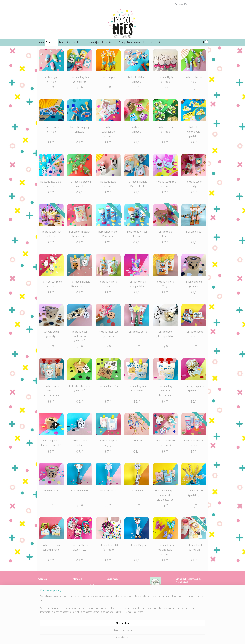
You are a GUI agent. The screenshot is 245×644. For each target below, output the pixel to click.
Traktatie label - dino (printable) (80, 388)
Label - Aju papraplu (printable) (194, 388)
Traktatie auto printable (51, 129)
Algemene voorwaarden (83, 621)
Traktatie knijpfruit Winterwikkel (137, 184)
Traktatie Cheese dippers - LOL (80, 547)
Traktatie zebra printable (108, 184)
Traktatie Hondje (80, 490)
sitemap (113, 638)
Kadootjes (94, 42)
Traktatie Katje (108, 490)
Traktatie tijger (194, 232)
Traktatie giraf (108, 77)
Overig (122, 42)
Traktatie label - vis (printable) (194, 493)
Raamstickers (109, 42)
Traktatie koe (137, 490)
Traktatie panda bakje (80, 443)
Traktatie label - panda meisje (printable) (80, 336)
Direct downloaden (137, 42)
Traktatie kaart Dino (108, 386)
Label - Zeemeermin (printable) (165, 443)
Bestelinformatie (80, 617)
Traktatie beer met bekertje (51, 234)
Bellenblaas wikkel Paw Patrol (108, 234)
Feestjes (42, 589)
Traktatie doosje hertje (194, 184)
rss (118, 638)
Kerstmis (42, 599)
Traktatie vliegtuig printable (80, 129)
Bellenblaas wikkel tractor (137, 234)
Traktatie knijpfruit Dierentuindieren (80, 284)
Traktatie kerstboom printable (80, 184)
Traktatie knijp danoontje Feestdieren (165, 391)
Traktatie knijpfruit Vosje (165, 284)
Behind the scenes (120, 609)
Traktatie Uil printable (137, 129)
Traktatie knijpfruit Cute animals (80, 79)
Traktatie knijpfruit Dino (108, 284)
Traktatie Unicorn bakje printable (137, 284)
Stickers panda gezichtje (194, 284)
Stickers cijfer (51, 490)
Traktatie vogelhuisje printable (165, 184)
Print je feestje (67, 42)
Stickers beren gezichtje (51, 334)
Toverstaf (137, 440)
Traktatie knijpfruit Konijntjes (108, 443)
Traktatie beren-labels (165, 234)
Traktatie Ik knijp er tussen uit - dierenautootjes (165, 495)
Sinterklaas (43, 595)
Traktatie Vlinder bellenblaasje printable (165, 550)
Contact (156, 42)
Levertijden (77, 624)
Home (41, 42)
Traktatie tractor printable (165, 129)
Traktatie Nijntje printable (165, 79)
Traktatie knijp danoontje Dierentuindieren (51, 391)
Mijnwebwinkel (152, 638)
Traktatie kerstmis (137, 332)
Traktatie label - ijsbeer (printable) (165, 334)
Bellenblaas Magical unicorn (194, 443)
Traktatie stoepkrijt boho (194, 79)
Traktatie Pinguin (137, 545)
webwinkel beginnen (128, 638)
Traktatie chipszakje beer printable (80, 234)
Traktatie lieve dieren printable (51, 184)
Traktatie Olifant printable (137, 79)
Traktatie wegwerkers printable (194, 132)
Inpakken (82, 42)
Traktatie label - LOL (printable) (108, 547)
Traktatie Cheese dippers (194, 334)
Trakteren (51, 42)
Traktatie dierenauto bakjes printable (51, 547)
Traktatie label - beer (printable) (108, 334)
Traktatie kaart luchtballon (194, 547)
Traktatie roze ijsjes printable (51, 284)
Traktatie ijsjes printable (51, 79)
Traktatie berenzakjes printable (108, 132)
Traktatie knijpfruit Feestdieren (137, 388)
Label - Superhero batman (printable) (51, 443)
